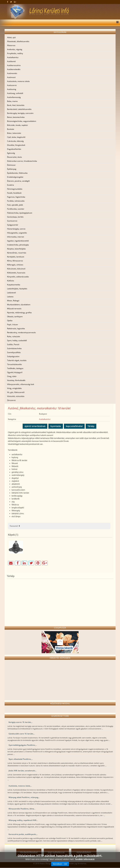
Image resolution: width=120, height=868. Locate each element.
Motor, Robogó (13, 301)
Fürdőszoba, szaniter (16, 209)
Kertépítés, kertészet (16, 257)
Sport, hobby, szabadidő (17, 340)
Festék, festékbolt (14, 193)
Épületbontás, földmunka (17, 173)
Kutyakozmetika (14, 285)
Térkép (91, 426)
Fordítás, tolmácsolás (16, 201)
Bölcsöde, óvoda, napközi (17, 125)
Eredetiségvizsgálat (15, 177)
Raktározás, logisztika (16, 328)
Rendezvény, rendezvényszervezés (21, 332)
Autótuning (12, 89)
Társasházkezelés (15, 364)
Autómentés (12, 73)
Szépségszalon (13, 356)
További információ (85, 859)
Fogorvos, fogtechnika (16, 197)
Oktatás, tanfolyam (15, 317)
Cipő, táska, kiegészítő (16, 137)
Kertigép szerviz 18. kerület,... (21, 722)
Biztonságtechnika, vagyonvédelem (22, 121)
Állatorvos (11, 45)
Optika (10, 321)
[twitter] (11, 2)
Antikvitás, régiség (15, 49)
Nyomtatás (56, 426)
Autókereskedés (14, 69)
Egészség (11, 153)
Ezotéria (11, 185)
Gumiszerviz (12, 221)
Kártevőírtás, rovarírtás (17, 253)
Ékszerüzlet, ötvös (15, 157)
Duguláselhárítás (14, 149)
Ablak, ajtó (11, 37)
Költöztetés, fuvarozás (16, 273)
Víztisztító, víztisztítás (16, 396)
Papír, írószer (13, 325)
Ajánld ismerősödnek (35, 426)
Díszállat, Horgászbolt (16, 145)
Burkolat (11, 129)
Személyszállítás (14, 352)
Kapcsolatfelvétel (74, 426)
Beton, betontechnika (16, 117)
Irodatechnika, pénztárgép (18, 245)
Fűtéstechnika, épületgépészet (20, 213)
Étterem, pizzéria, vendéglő (18, 181)
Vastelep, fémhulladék (16, 380)
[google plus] (15, 2)
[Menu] (117, 22)
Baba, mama (12, 101)
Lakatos (10, 297)
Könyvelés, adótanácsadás (18, 277)
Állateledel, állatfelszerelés (18, 41)
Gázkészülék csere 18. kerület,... (22, 734)
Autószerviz (12, 85)
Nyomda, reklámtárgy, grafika (19, 313)
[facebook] (8, 2)
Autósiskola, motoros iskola (18, 81)
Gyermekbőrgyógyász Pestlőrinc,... (23, 745)
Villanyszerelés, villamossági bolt (21, 384)
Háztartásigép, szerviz (16, 229)
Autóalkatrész (13, 57)
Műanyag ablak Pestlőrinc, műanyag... (24, 797)
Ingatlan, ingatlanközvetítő (18, 241)
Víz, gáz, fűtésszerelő (16, 392)
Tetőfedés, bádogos (15, 368)
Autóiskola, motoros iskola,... (20, 786)
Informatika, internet (16, 237)
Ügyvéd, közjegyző (15, 372)
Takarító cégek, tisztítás (17, 360)
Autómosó (11, 77)
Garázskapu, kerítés (15, 217)
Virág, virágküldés (14, 388)
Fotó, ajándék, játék (15, 205)
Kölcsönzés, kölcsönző (16, 269)
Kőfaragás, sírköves (15, 265)
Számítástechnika (14, 348)
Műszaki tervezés (14, 309)
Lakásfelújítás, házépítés (17, 289)
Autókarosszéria (14, 65)
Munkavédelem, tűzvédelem (19, 305)
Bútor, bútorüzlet (14, 133)
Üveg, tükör (12, 376)
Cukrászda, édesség (15, 141)
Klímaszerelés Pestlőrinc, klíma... (22, 809)
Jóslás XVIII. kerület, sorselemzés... (23, 771)
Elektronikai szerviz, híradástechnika (22, 161)
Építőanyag (12, 169)
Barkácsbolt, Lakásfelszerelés (19, 109)
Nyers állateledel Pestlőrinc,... (21, 759)
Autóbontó (11, 61)
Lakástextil (11, 293)
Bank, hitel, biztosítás (16, 105)
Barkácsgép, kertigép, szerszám (20, 113)
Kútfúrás (11, 281)
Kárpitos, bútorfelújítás (16, 249)
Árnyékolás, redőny (15, 53)
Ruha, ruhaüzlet (14, 336)
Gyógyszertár (13, 225)
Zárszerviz (11, 400)
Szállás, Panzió (13, 344)
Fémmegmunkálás (15, 189)
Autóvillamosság (14, 97)
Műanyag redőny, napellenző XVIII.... (23, 820)
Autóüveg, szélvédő (15, 93)
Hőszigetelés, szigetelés (17, 233)
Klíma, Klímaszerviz (15, 261)
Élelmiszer (11, 165)
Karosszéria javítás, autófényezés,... (23, 834)
